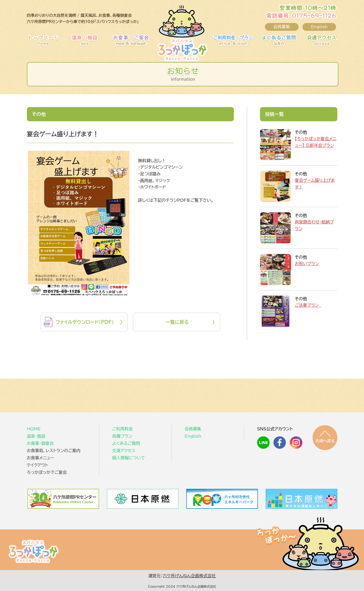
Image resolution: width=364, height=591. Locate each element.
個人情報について (129, 458)
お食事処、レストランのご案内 (54, 451)
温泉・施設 (96, 43)
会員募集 (282, 27)
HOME (53, 43)
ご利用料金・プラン (228, 43)
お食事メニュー (41, 458)
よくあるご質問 (271, 43)
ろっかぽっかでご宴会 (47, 472)
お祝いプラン (307, 264)
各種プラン (122, 436)
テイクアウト (38, 465)
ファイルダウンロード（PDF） (85, 322)
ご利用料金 (123, 429)
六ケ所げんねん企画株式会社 (189, 576)
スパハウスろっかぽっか (34, 551)
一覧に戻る (177, 322)
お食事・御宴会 (138, 43)
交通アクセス (311, 43)
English (319, 27)
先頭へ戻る (325, 438)
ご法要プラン (308, 305)
